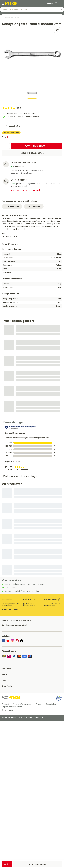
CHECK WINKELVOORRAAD (32, 153)
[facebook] (4, 641)
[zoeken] (61, 10)
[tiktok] (22, 641)
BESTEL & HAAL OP (37, 864)
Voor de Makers (12, 580)
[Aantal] (6, 146)
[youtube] (8, 641)
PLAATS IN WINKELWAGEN (36, 146)
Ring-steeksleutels (12, 206)
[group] (11, 604)
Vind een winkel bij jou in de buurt (52, 604)
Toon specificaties (11, 126)
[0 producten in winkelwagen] (60, 4)
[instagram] (13, 641)
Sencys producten (34, 206)
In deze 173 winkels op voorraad (25, 190)
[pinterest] (17, 641)
